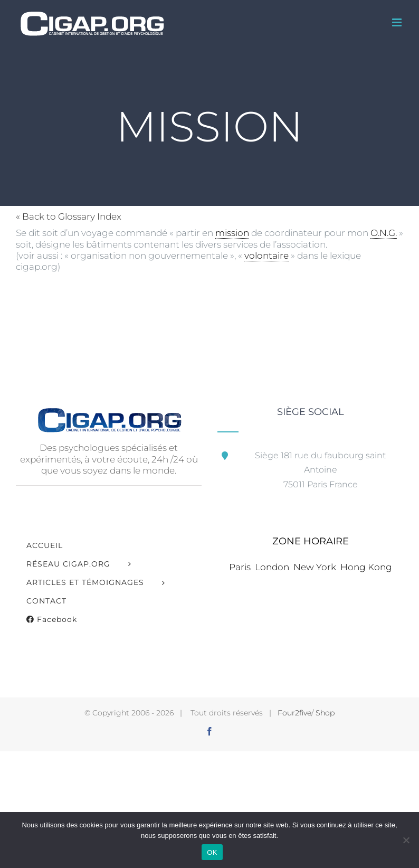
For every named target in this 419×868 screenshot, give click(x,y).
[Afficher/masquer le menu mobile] (398, 22)
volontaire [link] (266, 256)
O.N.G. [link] (384, 233)
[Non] (406, 840)
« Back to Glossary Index (69, 216)
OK (212, 852)
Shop (325, 713)
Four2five (294, 713)
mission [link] (232, 233)
